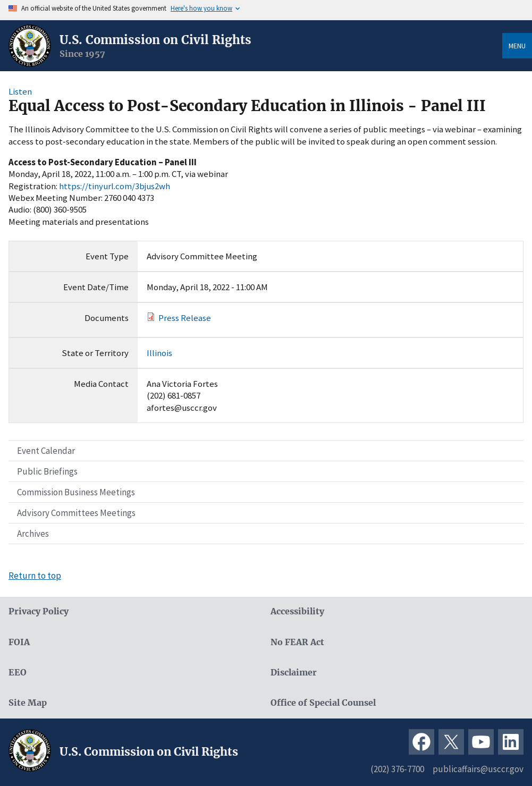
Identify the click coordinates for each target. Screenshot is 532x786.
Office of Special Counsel (323, 703)
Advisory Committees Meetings (76, 513)
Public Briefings (47, 471)
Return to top (35, 576)
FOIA (19, 642)
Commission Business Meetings (76, 492)
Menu (517, 46)
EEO (18, 673)
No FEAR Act (297, 642)
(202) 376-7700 (397, 769)
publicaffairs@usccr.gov (478, 769)
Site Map (28, 703)
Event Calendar (46, 451)
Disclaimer (294, 673)
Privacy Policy (39, 611)
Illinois (159, 353)
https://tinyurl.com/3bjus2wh (115, 186)
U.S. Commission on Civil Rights (155, 40)
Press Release (185, 318)
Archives (33, 534)
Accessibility (297, 611)
